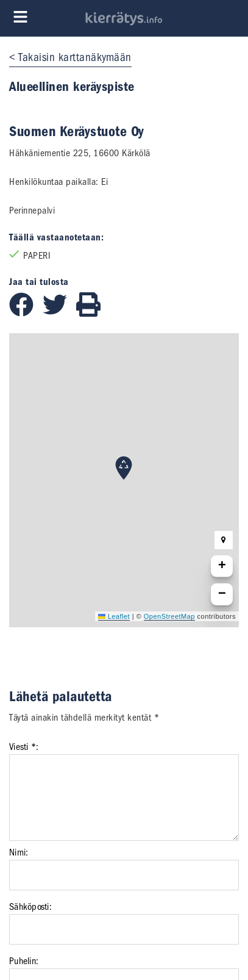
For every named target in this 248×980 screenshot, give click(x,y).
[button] (124, 468)
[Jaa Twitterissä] (59, 314)
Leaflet (114, 616)
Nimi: (19, 852)
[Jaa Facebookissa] (26, 314)
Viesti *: (24, 747)
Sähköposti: (30, 907)
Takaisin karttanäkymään (75, 57)
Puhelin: (24, 961)
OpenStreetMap (169, 616)
